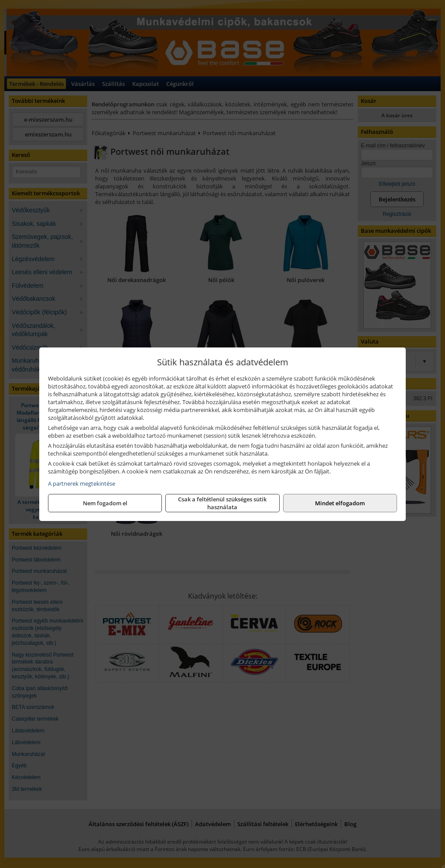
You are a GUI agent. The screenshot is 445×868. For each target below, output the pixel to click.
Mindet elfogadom (340, 503)
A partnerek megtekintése (82, 483)
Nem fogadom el (105, 503)
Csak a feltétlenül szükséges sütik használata (222, 503)
